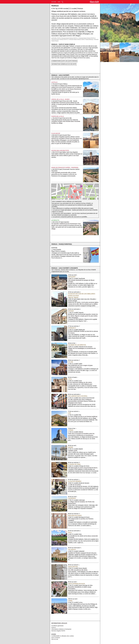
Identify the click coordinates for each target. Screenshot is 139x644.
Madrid (71, 447)
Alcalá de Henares (75, 481)
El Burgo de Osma (74, 464)
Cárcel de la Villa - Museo (60, 99)
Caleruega (72, 498)
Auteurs (54, 627)
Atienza (71, 430)
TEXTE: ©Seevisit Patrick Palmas (65, 38)
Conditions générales (57, 626)
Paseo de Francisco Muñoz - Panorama (65, 167)
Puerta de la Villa (58, 116)
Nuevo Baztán (73, 567)
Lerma (70, 601)
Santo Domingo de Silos (76, 584)
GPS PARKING (73, 61)
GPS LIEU (65, 61)
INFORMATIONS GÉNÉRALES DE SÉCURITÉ (64, 64)
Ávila (70, 532)
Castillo (54, 82)
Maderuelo (72, 328)
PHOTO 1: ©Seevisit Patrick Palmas (82, 38)
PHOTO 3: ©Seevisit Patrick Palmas (72, 39)
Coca (70, 379)
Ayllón (70, 362)
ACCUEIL (54, 2)
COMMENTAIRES (56, 61)
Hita (69, 413)
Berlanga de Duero (75, 515)
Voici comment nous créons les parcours (67, 202)
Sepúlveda (72, 277)
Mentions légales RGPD (58, 631)
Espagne (54, 248)
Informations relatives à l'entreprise (61, 629)
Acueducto (55, 220)
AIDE (59, 2)
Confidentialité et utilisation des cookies (63, 636)
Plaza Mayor (56, 133)
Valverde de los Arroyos (77, 345)
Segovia (71, 311)
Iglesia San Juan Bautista (60, 150)
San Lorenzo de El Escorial (78, 396)
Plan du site (55, 639)
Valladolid (72, 549)
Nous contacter (56, 638)
